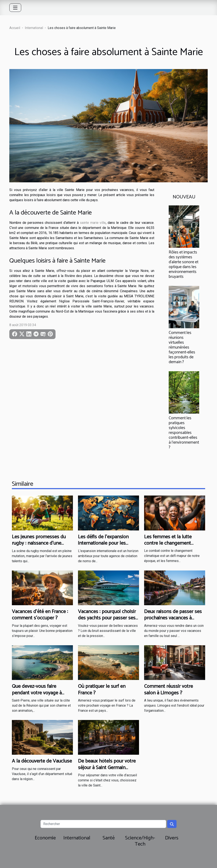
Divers (172, 838)
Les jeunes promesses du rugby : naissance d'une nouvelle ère (39, 543)
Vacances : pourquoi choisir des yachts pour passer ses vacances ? (107, 618)
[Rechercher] (103, 824)
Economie (45, 838)
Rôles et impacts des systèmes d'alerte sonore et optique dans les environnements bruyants (184, 264)
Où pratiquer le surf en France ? (102, 690)
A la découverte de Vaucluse (42, 761)
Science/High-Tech (140, 841)
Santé (109, 838)
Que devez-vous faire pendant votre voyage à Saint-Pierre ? (37, 693)
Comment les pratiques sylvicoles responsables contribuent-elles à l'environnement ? (184, 433)
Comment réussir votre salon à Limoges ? (168, 690)
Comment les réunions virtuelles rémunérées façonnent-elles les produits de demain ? (182, 347)
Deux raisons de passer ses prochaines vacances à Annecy (173, 618)
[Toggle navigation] (15, 8)
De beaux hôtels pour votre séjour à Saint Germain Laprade (107, 768)
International (34, 28)
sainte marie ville (93, 223)
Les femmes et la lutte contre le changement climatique (168, 543)
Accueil (15, 28)
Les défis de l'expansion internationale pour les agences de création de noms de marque (103, 547)
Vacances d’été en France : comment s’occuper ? (40, 615)
